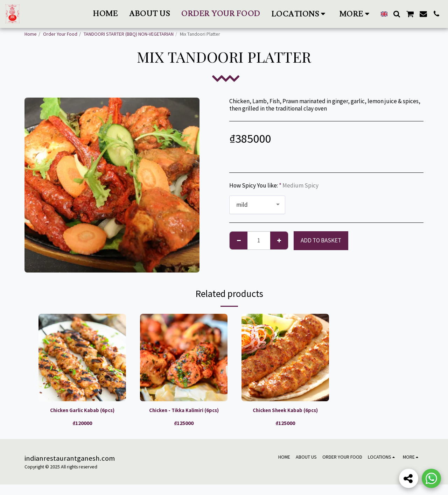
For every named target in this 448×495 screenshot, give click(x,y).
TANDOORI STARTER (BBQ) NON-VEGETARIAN (129, 34)
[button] (300, 14)
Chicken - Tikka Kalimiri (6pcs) (184, 416)
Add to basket (321, 240)
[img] (82, 358)
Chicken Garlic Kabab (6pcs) (82, 411)
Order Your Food (60, 34)
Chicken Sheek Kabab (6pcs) (285, 411)
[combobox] (257, 205)
